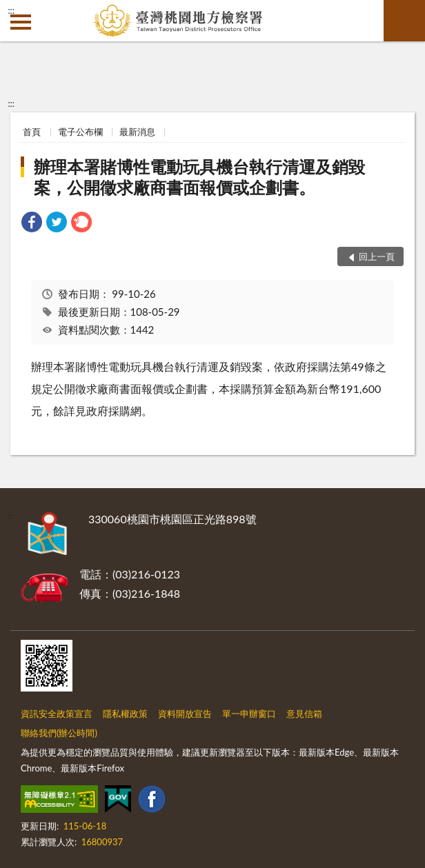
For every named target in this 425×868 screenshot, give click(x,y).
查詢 (404, 21)
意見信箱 (304, 714)
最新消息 (137, 132)
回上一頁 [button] (377, 256)
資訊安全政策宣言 (57, 714)
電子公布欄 (80, 132)
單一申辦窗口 (249, 714)
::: (11, 10)
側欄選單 (21, 22)
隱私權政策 (125, 714)
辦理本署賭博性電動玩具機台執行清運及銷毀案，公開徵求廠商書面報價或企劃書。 (199, 177)
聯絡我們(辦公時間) (59, 733)
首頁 (32, 132)
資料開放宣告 (185, 714)
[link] (32, 224)
